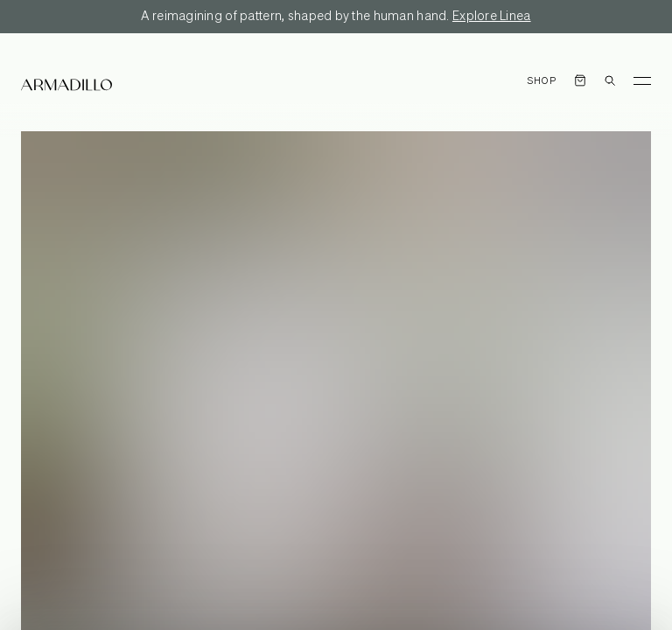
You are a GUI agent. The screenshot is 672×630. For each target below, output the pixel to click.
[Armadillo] (66, 85)
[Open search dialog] (610, 80)
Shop (542, 81)
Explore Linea (492, 17)
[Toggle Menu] (642, 80)
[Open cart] (580, 80)
